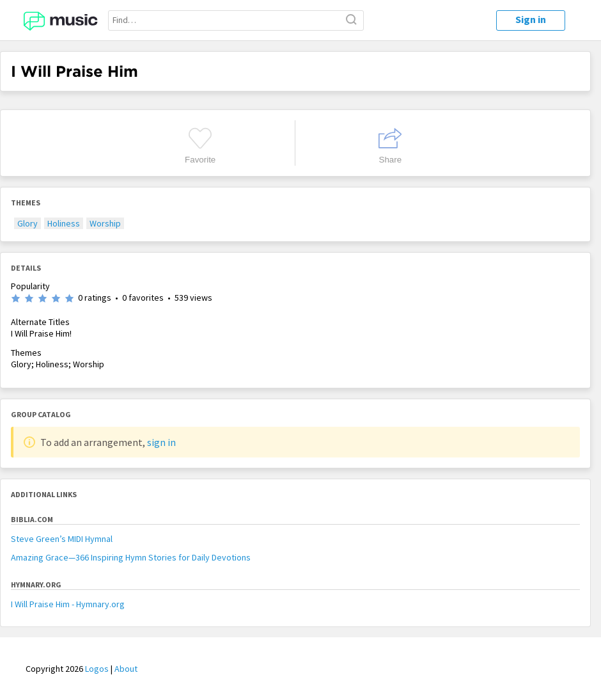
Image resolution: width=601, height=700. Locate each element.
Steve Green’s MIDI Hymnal (62, 539)
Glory (27, 223)
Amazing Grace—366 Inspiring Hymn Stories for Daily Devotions (131, 557)
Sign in (531, 19)
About (126, 669)
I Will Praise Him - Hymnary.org (68, 604)
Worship (105, 223)
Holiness (64, 223)
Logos (97, 669)
